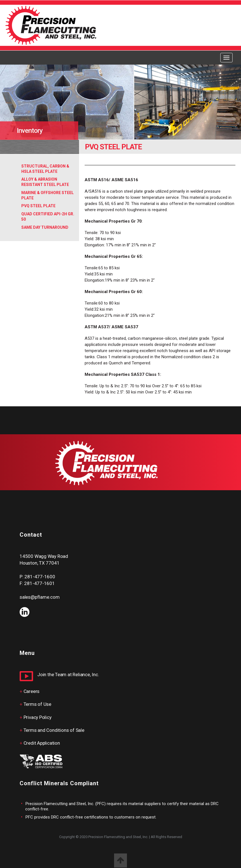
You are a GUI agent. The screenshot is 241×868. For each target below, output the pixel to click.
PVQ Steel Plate (38, 206)
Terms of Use (37, 704)
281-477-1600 (40, 577)
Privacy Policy (38, 717)
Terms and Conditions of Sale (54, 730)
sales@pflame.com (40, 597)
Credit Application (42, 743)
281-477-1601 (39, 583)
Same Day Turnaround (45, 227)
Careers (32, 691)
